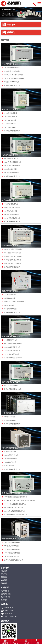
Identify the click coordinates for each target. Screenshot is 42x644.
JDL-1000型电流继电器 (11, 173)
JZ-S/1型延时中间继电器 (12, 71)
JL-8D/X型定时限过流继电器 (13, 256)
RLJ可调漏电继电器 (10, 309)
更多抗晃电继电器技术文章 (13, 389)
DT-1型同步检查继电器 (11, 546)
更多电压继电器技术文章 (12, 222)
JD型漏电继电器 (9, 305)
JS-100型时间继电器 (10, 113)
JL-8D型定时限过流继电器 (12, 260)
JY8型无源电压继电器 (11, 204)
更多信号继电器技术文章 (12, 469)
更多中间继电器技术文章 (12, 85)
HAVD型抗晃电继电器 (11, 385)
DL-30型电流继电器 (10, 169)
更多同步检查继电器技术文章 (13, 560)
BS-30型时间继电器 (10, 124)
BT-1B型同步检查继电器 (12, 542)
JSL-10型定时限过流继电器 (13, 253)
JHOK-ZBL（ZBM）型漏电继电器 (15, 302)
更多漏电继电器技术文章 (12, 312)
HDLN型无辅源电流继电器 (13, 162)
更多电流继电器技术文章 (12, 176)
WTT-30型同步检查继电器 (12, 553)
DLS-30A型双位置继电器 (12, 351)
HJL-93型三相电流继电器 (12, 166)
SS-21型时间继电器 (10, 120)
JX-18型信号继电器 (10, 452)
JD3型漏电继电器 (10, 298)
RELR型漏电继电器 (10, 295)
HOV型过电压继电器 (11, 211)
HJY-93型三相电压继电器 (12, 218)
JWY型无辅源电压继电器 (12, 207)
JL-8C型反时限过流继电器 (12, 263)
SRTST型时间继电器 (11, 117)
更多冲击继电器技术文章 (12, 424)
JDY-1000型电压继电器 (11, 215)
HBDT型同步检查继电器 (12, 549)
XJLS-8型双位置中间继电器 (13, 344)
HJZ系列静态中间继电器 (12, 68)
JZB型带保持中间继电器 (12, 82)
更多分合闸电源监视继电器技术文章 (16, 515)
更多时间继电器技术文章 (12, 131)
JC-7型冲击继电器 (10, 420)
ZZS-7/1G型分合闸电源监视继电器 (15, 504)
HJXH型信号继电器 (10, 462)
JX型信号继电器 (9, 466)
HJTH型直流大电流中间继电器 (14, 78)
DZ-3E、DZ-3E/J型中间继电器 (14, 75)
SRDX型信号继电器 (10, 459)
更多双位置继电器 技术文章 (13, 358)
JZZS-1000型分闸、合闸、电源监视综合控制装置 (20, 500)
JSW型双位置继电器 (11, 340)
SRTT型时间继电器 (10, 127)
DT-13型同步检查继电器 (12, 556)
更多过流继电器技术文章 (12, 267)
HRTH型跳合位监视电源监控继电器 (15, 497)
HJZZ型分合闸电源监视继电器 (14, 507)
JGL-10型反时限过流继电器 (13, 249)
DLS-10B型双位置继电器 (12, 347)
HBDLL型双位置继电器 (12, 354)
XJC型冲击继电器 (10, 417)
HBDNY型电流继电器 (11, 159)
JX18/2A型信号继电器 (11, 455)
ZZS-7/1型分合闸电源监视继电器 (15, 511)
